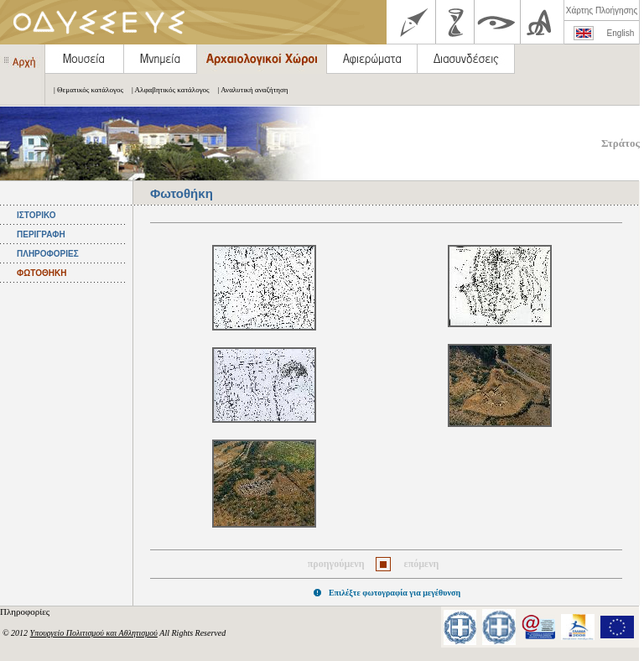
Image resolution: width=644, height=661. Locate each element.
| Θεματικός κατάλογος (84, 90)
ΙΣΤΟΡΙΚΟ (36, 215)
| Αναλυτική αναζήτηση (249, 90)
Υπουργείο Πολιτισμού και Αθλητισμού (94, 633)
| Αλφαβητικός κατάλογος (166, 90)
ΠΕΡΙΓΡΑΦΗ (41, 234)
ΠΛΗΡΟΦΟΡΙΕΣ (48, 254)
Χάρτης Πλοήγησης (602, 10)
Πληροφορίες (26, 612)
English (621, 33)
